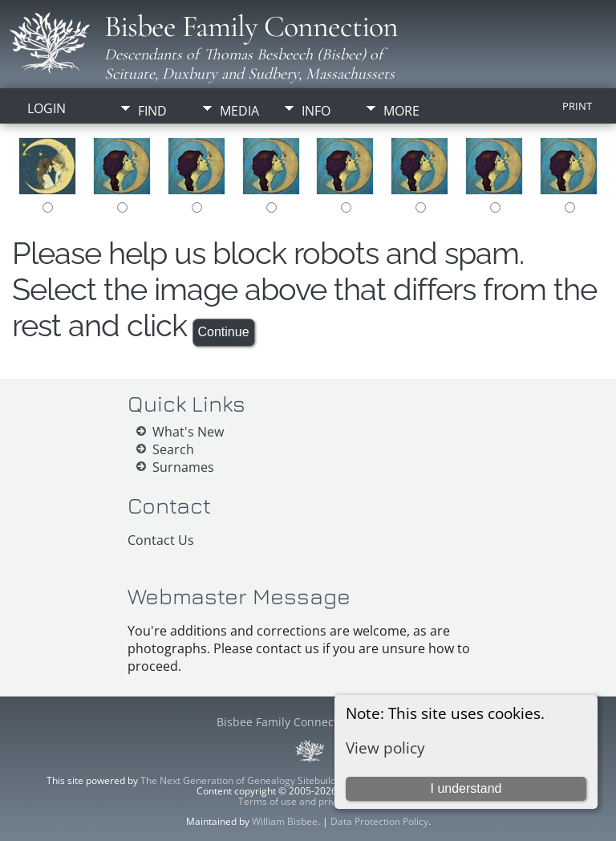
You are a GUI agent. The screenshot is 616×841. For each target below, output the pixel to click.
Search (173, 449)
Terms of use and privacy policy (308, 801)
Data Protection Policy (379, 821)
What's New (188, 432)
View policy (385, 748)
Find (152, 111)
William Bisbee (285, 821)
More (401, 111)
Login (47, 108)
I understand (466, 788)
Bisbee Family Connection (251, 26)
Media (239, 111)
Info (316, 111)
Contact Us (161, 540)
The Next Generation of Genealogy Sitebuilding (245, 780)
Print (577, 106)
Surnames (183, 467)
